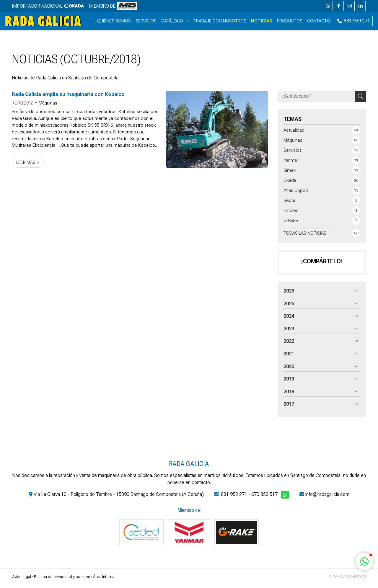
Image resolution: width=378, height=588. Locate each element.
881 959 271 (234, 497)
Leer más (26, 165)
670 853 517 (264, 497)
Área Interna (104, 579)
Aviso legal (22, 579)
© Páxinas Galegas (347, 579)
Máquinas (48, 106)
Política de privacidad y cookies (62, 579)
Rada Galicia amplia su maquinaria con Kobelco (68, 97)
